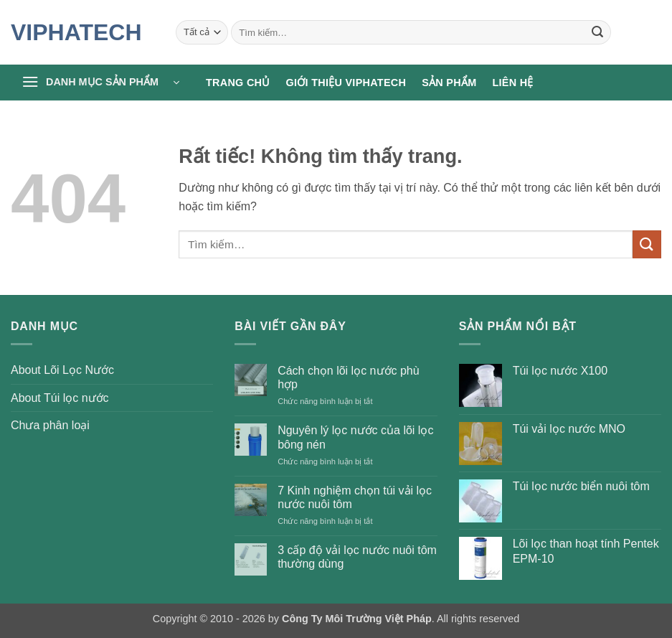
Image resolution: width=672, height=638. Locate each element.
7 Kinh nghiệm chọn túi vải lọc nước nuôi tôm (355, 497)
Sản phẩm (449, 83)
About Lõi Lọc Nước (62, 370)
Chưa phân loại (50, 425)
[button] (100, 83)
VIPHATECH (76, 32)
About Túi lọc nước (60, 398)
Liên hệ (512, 83)
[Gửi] (597, 32)
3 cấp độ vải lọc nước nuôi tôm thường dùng (357, 557)
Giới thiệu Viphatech (346, 83)
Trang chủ (238, 83)
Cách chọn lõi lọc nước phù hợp (349, 377)
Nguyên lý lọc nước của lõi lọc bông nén (355, 437)
